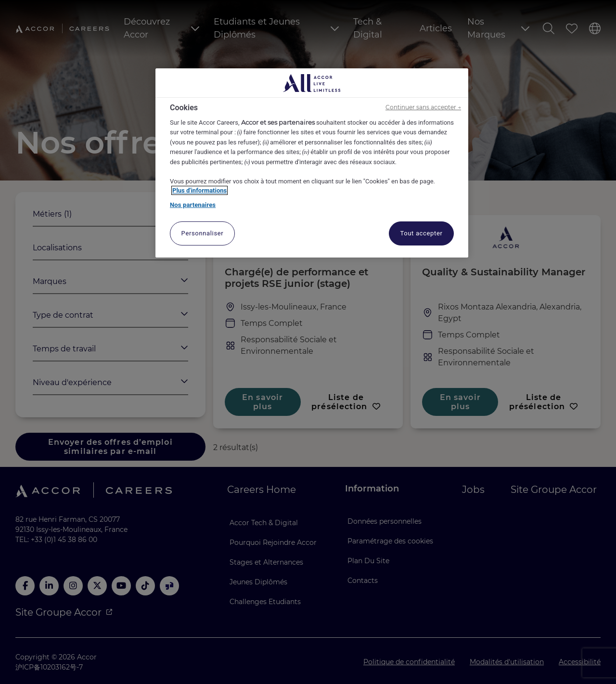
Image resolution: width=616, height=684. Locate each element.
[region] (312, 163)
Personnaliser (203, 233)
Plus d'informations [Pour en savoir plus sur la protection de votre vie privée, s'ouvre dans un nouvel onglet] (199, 190)
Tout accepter (421, 233)
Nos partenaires (193, 205)
